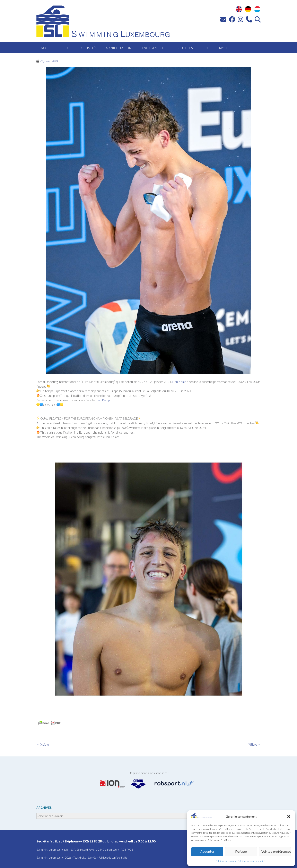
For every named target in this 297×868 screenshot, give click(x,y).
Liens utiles (183, 48)
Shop (206, 48)
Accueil (48, 48)
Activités (89, 48)
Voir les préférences (276, 852)
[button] (289, 817)
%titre (255, 744)
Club (68, 48)
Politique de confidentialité (251, 861)
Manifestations (120, 48)
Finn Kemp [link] (179, 382)
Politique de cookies (226, 861)
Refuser (241, 852)
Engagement (153, 48)
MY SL (224, 48)
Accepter (207, 852)
